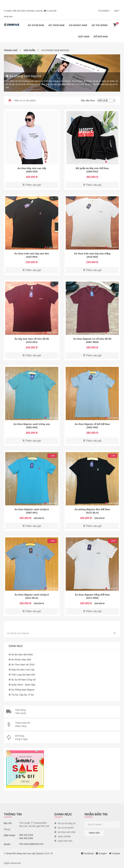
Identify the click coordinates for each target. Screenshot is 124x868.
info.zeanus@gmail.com (31, 844)
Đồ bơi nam (101, 37)
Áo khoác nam (78, 25)
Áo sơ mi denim (64, 828)
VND (116, 11)
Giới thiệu (31, 11)
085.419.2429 (19, 11)
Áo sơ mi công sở (65, 823)
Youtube (115, 853)
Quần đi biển (63, 836)
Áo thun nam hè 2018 (23, 665)
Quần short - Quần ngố (23, 685)
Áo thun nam (57, 25)
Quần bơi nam (63, 841)
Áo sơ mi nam (36, 25)
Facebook (87, 853)
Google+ (101, 853)
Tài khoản (103, 11)
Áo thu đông (100, 25)
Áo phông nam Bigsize (23, 690)
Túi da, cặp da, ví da (23, 695)
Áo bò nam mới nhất (22, 655)
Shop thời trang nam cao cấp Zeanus (25, 853)
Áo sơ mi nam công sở (23, 680)
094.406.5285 (26, 838)
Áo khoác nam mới (21, 660)
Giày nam (84, 37)
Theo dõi (94, 833)
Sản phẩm (29, 50)
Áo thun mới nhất (65, 832)
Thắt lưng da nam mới (23, 675)
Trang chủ (11, 50)
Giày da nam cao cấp (23, 670)
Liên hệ (40, 11)
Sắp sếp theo (98, 100)
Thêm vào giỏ (32, 185)
